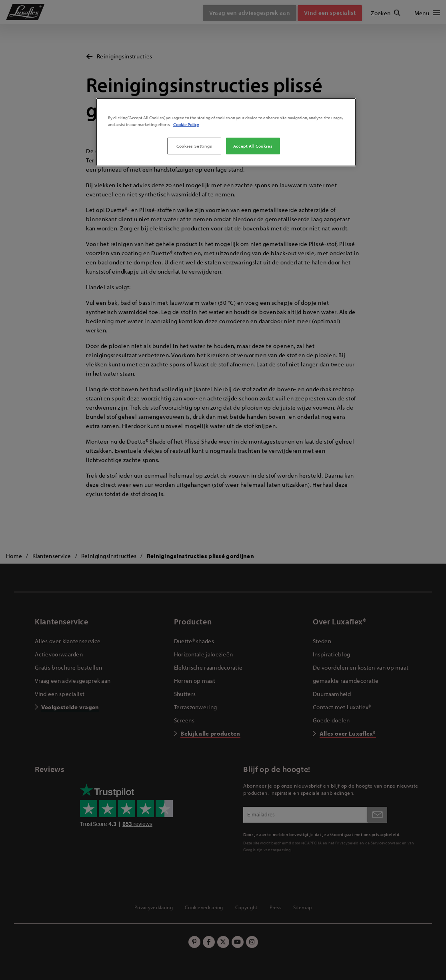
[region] (226, 132)
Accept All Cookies (253, 146)
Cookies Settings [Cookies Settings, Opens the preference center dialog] (194, 146)
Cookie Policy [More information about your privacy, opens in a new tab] (186, 124)
